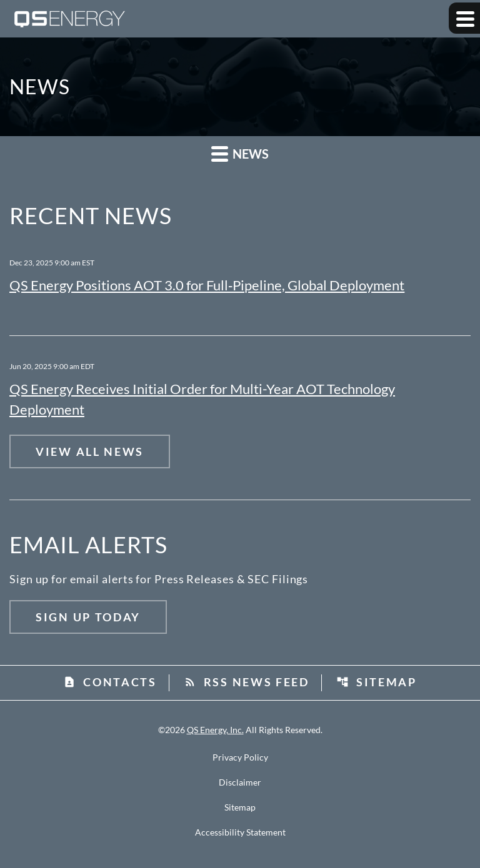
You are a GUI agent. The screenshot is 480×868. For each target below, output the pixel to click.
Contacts (110, 682)
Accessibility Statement (240, 832)
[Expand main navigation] (464, 18)
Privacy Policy (240, 757)
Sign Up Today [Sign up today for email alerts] (88, 617)
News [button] (240, 153)
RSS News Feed (247, 682)
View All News (90, 451)
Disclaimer (240, 782)
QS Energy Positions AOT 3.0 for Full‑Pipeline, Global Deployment (207, 285)
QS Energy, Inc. (215, 730)
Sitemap (377, 682)
